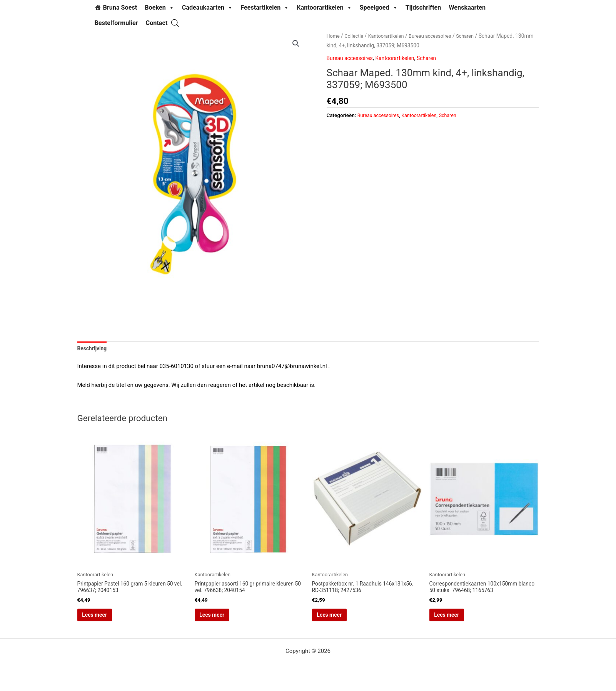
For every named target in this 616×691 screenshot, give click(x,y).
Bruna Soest (120, 8)
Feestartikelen (265, 8)
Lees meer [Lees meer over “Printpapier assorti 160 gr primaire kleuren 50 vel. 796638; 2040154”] (224, 619)
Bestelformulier (116, 23)
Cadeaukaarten (207, 8)
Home (334, 36)
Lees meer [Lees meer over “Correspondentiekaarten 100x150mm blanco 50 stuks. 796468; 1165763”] (458, 619)
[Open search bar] (175, 23)
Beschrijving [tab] (93, 349)
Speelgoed (379, 8)
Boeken (159, 8)
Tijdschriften (423, 8)
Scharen (476, 36)
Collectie (356, 36)
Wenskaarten (467, 8)
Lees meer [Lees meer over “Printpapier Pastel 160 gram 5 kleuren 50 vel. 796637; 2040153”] (106, 619)
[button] (295, 44)
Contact (157, 23)
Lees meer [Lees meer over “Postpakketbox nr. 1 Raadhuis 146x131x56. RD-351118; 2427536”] (341, 619)
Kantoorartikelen (324, 8)
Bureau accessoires (438, 36)
